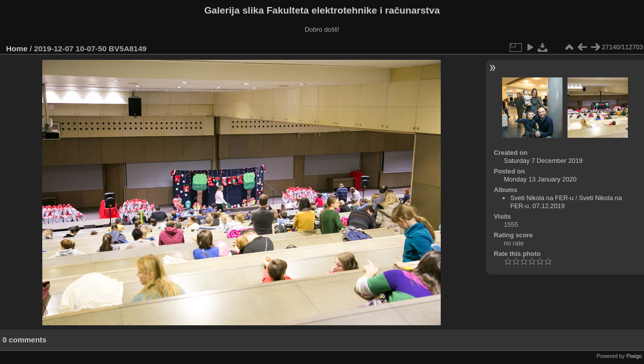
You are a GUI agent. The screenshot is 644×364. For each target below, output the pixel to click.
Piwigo (634, 356)
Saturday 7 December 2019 (543, 161)
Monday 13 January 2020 (540, 179)
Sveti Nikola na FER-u (542, 198)
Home (17, 49)
